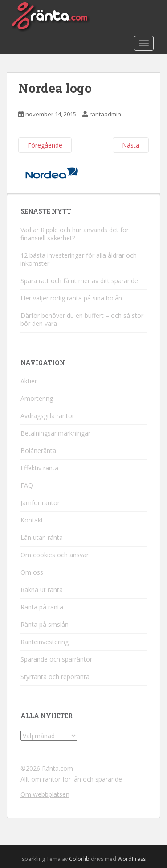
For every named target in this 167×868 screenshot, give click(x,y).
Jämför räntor (40, 503)
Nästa (131, 145)
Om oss (32, 572)
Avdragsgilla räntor (47, 416)
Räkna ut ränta (42, 590)
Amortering (37, 398)
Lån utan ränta (42, 537)
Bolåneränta (38, 450)
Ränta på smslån (45, 624)
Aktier (29, 381)
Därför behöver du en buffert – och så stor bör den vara (82, 319)
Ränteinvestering (45, 642)
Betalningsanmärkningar (55, 433)
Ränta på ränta (42, 607)
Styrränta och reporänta (55, 677)
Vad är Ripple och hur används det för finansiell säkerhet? (75, 234)
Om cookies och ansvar (55, 555)
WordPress (132, 859)
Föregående (45, 145)
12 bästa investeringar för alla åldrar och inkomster (79, 259)
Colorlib (79, 859)
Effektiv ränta (39, 468)
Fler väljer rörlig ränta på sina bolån (71, 298)
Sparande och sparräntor (56, 659)
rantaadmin (105, 114)
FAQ (27, 485)
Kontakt (32, 520)
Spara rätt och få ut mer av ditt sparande (79, 281)
